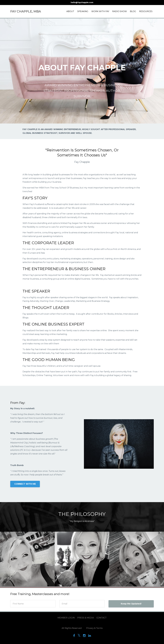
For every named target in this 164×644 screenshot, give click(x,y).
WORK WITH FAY (100, 11)
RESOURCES (146, 11)
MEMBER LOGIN (66, 618)
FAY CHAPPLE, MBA (26, 11)
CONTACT (101, 618)
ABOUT (70, 11)
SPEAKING (83, 11)
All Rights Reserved (72, 628)
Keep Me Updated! (131, 604)
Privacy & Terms (94, 628)
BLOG (133, 11)
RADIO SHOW (120, 11)
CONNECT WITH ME (25, 484)
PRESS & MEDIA (86, 618)
